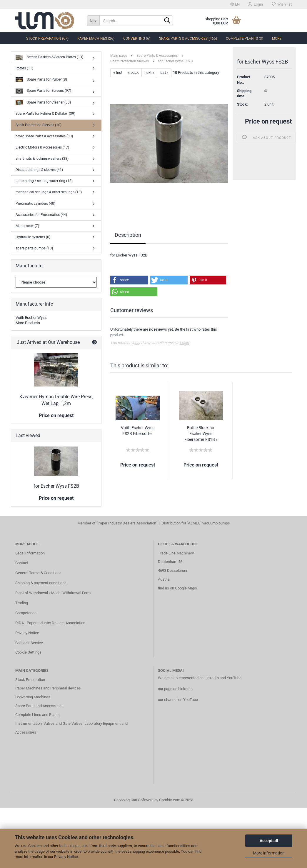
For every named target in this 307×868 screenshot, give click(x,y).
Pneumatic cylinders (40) (35, 204)
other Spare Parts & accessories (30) (44, 136)
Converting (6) (137, 39)
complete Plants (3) (245, 39)
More (277, 39)
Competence (26, 613)
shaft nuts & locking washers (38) (42, 159)
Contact (22, 563)
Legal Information (30, 553)
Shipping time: (244, 94)
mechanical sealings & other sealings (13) (49, 192)
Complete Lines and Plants (37, 715)
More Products (28, 323)
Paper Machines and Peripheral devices (48, 688)
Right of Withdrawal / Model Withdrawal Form (53, 593)
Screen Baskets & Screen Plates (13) (49, 58)
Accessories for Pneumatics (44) (41, 215)
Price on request (268, 123)
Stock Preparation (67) (47, 39)
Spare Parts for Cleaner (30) (43, 103)
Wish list (282, 4)
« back (133, 73)
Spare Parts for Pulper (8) (41, 80)
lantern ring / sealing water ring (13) (44, 181)
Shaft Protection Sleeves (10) (39, 125)
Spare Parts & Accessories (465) (188, 39)
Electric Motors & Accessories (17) (42, 147)
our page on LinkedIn (175, 689)
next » (149, 73)
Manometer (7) (27, 226)
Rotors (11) (24, 68)
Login (256, 4)
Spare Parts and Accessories (39, 706)
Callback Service (29, 643)
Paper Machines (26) (96, 39)
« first (118, 73)
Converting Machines (33, 697)
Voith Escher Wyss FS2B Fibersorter (138, 431)
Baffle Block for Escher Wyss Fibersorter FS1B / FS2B (201, 434)
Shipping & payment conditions (41, 583)
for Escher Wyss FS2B (56, 486)
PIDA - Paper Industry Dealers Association (50, 623)
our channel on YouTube (178, 700)
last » (164, 73)
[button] (129, 280)
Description (128, 235)
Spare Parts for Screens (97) (43, 91)
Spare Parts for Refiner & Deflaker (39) (45, 114)
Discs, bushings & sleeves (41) (39, 170)
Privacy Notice (66, 857)
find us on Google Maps (177, 588)
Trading (22, 603)
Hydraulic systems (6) (33, 237)
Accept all (269, 841)
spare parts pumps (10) (34, 248)
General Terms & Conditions (38, 573)
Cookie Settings (28, 652)
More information (269, 853)
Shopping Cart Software (134, 800)
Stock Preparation (30, 680)
